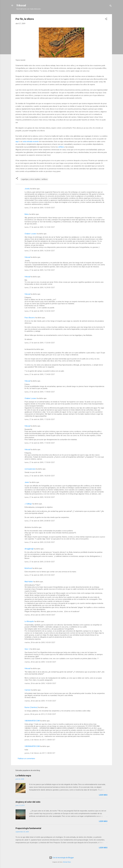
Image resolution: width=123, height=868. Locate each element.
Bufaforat (28, 568)
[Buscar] (111, 6)
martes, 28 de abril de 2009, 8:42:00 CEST (40, 615)
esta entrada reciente (31, 141)
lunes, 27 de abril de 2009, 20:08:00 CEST (40, 521)
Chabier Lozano (31, 234)
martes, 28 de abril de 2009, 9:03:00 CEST (40, 642)
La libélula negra (23, 776)
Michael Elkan (67, 862)
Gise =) (27, 649)
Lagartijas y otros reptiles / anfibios (34, 179)
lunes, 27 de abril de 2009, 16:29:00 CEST (40, 288)
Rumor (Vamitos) (31, 707)
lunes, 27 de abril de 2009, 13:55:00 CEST (40, 208)
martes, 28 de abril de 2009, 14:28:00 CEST (40, 683)
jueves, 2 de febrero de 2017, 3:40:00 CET (40, 753)
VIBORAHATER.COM (32, 721)
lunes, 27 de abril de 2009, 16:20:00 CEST (40, 251)
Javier (27, 482)
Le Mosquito (29, 621)
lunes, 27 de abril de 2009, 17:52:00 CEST (40, 419)
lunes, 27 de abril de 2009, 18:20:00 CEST (40, 476)
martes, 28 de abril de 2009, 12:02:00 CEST (40, 662)
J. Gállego (28, 504)
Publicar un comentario (26, 759)
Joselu (27, 189)
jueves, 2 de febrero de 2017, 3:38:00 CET (40, 740)
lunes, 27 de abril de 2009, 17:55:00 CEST (40, 462)
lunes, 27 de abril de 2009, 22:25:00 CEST (40, 542)
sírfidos (61, 147)
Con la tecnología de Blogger (62, 858)
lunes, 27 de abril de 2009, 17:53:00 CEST (40, 443)
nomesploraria (30, 469)
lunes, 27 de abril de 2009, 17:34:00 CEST (40, 374)
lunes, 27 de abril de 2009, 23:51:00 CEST (40, 575)
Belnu (27, 214)
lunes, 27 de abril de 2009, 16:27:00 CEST (40, 270)
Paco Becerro (30, 318)
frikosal (21, 5)
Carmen (28, 690)
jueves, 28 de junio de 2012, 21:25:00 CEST (40, 714)
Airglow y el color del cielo (28, 802)
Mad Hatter (29, 582)
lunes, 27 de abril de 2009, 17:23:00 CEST (40, 343)
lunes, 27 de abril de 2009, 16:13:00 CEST (40, 227)
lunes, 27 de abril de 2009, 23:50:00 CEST (40, 562)
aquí (17, 141)
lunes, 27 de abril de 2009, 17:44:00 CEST (40, 392)
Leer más (103, 795)
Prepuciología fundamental (28, 828)
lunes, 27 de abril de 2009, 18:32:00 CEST (40, 497)
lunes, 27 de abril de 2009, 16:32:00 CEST (40, 311)
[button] (106, 19)
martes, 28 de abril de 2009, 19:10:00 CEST (40, 701)
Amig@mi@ (29, 549)
